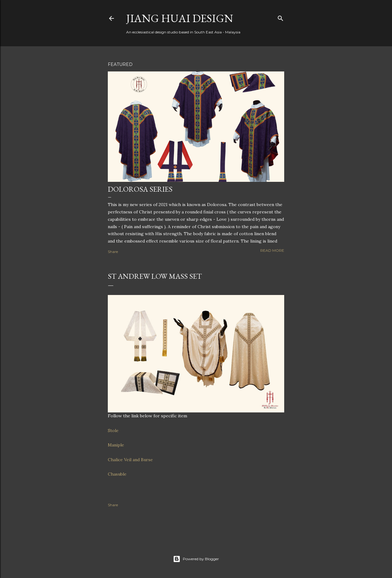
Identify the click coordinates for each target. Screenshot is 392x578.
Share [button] (113, 252)
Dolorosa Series (140, 189)
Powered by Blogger (196, 559)
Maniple (116, 445)
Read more (272, 250)
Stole (113, 431)
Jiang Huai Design (180, 18)
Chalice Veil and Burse (130, 460)
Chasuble (117, 474)
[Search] (281, 17)
